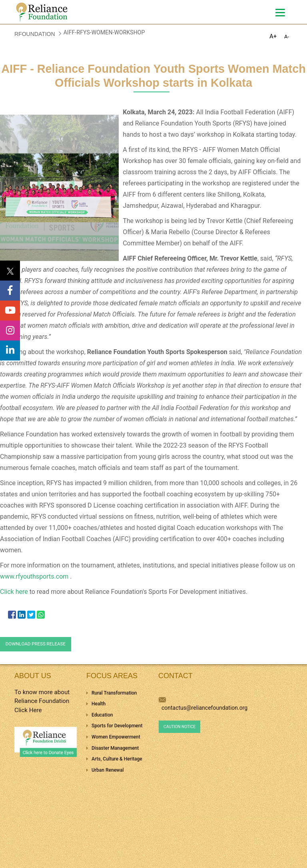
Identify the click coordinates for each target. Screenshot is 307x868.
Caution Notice (179, 727)
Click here (15, 592)
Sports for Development (117, 726)
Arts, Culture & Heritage (117, 759)
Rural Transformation (114, 693)
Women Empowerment (116, 737)
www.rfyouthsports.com (35, 576)
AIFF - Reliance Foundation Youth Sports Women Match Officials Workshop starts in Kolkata (153, 76)
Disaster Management (115, 748)
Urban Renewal (108, 770)
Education (102, 715)
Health (99, 704)
